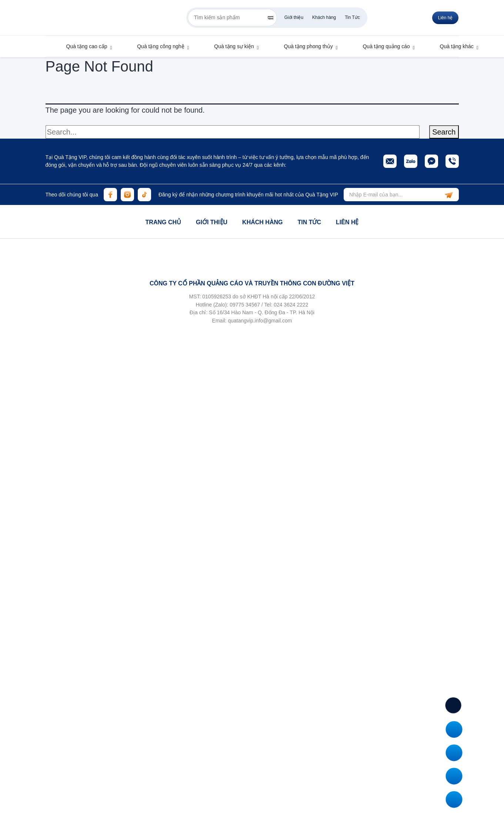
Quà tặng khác (453, 46)
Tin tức (309, 222)
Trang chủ (163, 222)
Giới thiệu (294, 17)
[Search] (271, 18)
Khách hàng (324, 17)
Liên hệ (445, 18)
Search (444, 132)
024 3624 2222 (291, 305)
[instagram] (127, 195)
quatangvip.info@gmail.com (260, 321)
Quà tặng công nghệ (157, 46)
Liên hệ (347, 222)
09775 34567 (245, 305)
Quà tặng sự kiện (230, 46)
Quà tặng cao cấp (83, 46)
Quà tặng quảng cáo (383, 46)
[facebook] (110, 195)
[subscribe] (449, 195)
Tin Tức (352, 17)
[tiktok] (144, 195)
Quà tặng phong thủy (305, 46)
